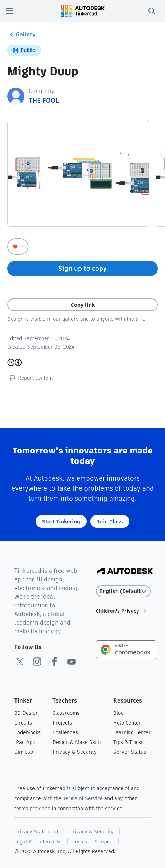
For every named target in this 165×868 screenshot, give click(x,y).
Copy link (83, 305)
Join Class (110, 521)
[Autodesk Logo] (125, 572)
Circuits (23, 723)
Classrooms (66, 713)
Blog (118, 713)
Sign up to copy (82, 268)
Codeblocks (27, 732)
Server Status (130, 752)
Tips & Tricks (128, 742)
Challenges (65, 732)
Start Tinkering (61, 521)
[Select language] (123, 591)
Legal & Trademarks (38, 842)
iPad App (25, 742)
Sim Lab (24, 752)
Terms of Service (83, 798)
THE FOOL (44, 100)
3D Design (26, 713)
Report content (30, 378)
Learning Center (132, 732)
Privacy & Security (75, 752)
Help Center (127, 723)
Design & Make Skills (77, 742)
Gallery (21, 35)
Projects (62, 723)
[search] (152, 11)
